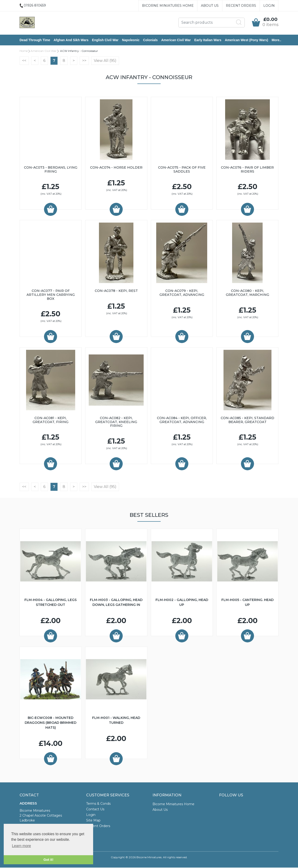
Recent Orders (241, 6)
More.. (276, 40)
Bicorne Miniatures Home (168, 6)
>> (84, 61)
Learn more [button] (21, 846)
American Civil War (176, 40)
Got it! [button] (48, 860)
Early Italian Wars (208, 40)
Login (269, 6)
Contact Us (95, 810)
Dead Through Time (35, 40)
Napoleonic (131, 40)
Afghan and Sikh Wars (71, 40)
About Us (210, 6)
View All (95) (105, 61)
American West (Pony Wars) (247, 40)
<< (24, 61)
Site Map (93, 821)
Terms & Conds (98, 804)
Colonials (150, 40)
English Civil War (105, 40)
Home (24, 51)
